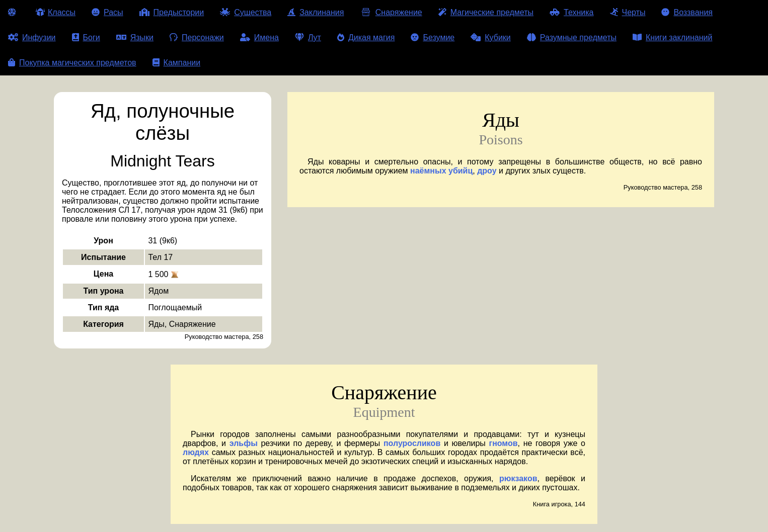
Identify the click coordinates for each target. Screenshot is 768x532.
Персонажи (197, 37)
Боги (86, 37)
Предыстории (172, 12)
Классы (56, 12)
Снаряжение (391, 12)
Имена (259, 37)
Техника (571, 12)
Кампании (177, 63)
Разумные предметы (572, 37)
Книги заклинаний (672, 37)
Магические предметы (486, 12)
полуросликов (412, 443)
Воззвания (687, 12)
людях (196, 452)
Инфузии (32, 37)
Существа (246, 12)
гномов (503, 443)
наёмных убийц (441, 171)
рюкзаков (518, 478)
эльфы (244, 443)
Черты (628, 12)
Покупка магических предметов (72, 63)
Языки (135, 37)
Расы (107, 12)
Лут (308, 37)
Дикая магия (366, 37)
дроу (487, 171)
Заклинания (316, 12)
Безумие (433, 37)
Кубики (491, 37)
